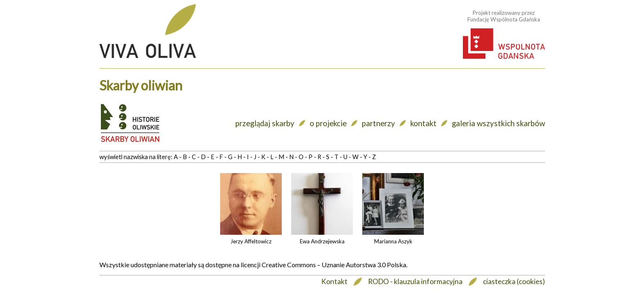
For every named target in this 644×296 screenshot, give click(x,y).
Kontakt (334, 281)
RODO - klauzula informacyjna (415, 281)
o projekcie (328, 123)
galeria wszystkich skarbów (498, 123)
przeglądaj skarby (265, 123)
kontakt (423, 123)
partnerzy (378, 123)
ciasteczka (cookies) (514, 281)
